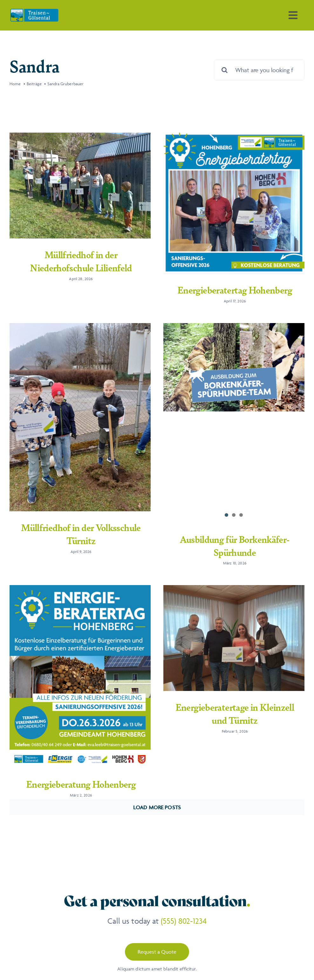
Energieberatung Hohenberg (89, 765)
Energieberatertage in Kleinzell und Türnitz (239, 694)
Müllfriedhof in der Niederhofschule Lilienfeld (81, 261)
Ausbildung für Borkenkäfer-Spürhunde (223, 546)
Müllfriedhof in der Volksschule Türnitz (96, 520)
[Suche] (224, 70)
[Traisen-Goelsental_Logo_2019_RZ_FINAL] (34, 11)
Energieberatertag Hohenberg (231, 290)
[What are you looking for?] (259, 70)
